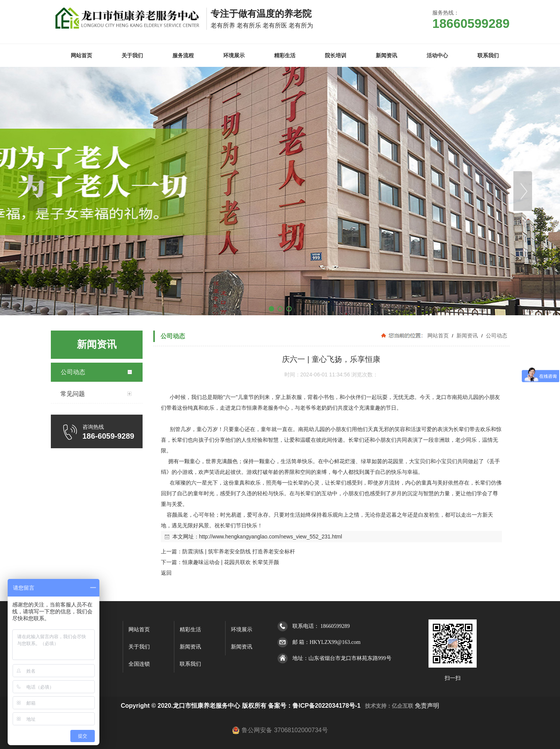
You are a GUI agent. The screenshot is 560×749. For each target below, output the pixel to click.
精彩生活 (190, 630)
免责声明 (427, 706)
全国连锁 (139, 664)
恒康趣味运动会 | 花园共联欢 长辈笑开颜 (231, 562)
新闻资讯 (467, 336)
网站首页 (438, 336)
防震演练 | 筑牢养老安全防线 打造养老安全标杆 (239, 551)
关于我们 (139, 647)
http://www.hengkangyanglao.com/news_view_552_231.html (271, 537)
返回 (166, 573)
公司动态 (496, 336)
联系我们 (190, 664)
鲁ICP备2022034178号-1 (326, 706)
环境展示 (242, 630)
